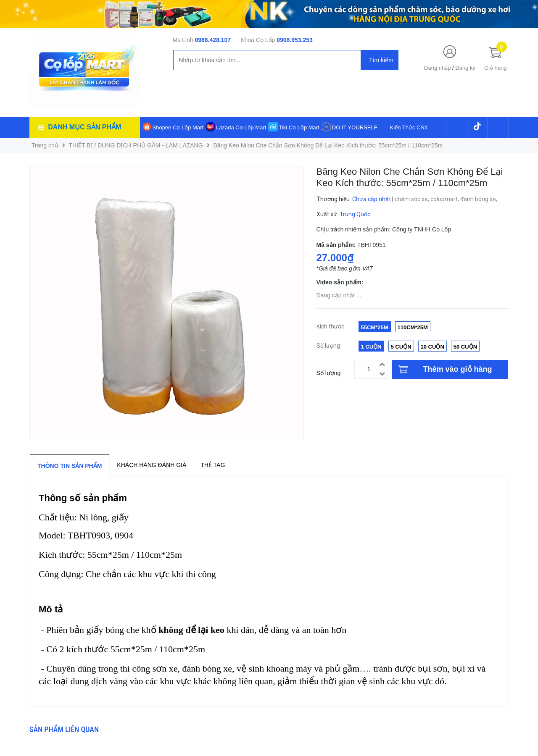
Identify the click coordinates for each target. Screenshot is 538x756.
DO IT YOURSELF (355, 127)
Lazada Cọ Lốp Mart (241, 127)
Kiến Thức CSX (409, 127)
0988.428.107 (213, 40)
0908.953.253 (295, 40)
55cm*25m (375, 327)
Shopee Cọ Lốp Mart (178, 127)
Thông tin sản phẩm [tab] (70, 466)
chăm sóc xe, (413, 199)
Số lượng (329, 373)
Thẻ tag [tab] (213, 465)
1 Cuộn (371, 347)
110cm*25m (413, 327)
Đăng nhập (437, 68)
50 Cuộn (465, 347)
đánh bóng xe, (479, 199)
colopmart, (445, 199)
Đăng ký (465, 68)
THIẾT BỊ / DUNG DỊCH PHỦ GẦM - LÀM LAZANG (136, 145)
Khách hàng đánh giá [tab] (152, 465)
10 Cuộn (433, 347)
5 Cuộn (401, 347)
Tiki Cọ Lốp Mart (299, 127)
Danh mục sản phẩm (84, 127)
